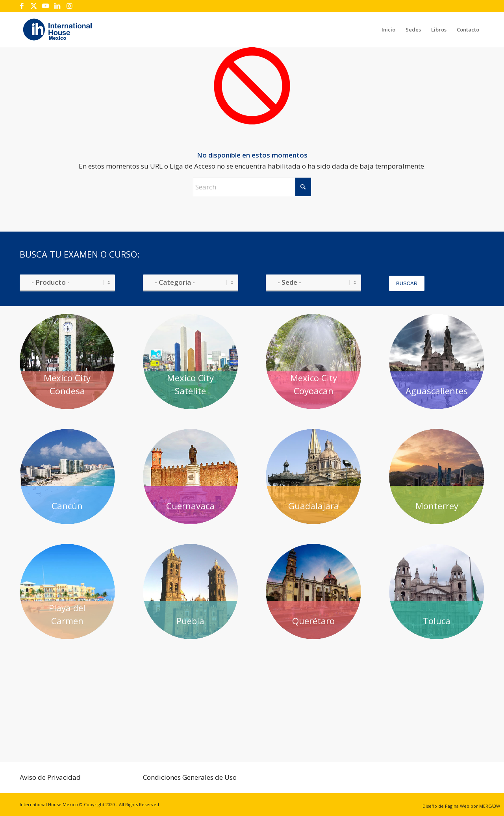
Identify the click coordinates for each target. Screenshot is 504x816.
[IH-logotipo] (57, 30)
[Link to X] (34, 6)
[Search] (252, 187)
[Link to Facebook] (22, 6)
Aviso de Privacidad (50, 777)
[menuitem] (388, 30)
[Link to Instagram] (69, 6)
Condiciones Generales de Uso (190, 777)
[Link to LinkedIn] (57, 6)
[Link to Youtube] (45, 6)
